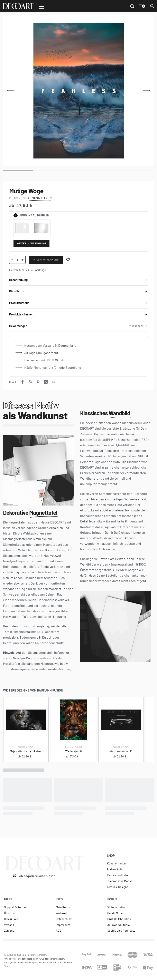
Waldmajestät (73, 751)
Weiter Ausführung (31, 243)
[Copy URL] (54, 382)
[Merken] (68, 260)
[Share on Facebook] (22, 382)
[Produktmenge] (17, 260)
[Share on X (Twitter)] (46, 382)
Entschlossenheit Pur (121, 751)
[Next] (146, 91)
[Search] (132, 6)
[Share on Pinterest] (38, 382)
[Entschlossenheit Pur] (121, 720)
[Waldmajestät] (73, 720)
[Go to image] (18, 170)
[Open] (41, 7)
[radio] (22, 228)
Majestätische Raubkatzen (26, 751)
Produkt (26, 215)
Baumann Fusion (26, 747)
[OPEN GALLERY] (78, 91)
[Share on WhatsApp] (30, 382)
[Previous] (11, 91)
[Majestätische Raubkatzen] (26, 720)
